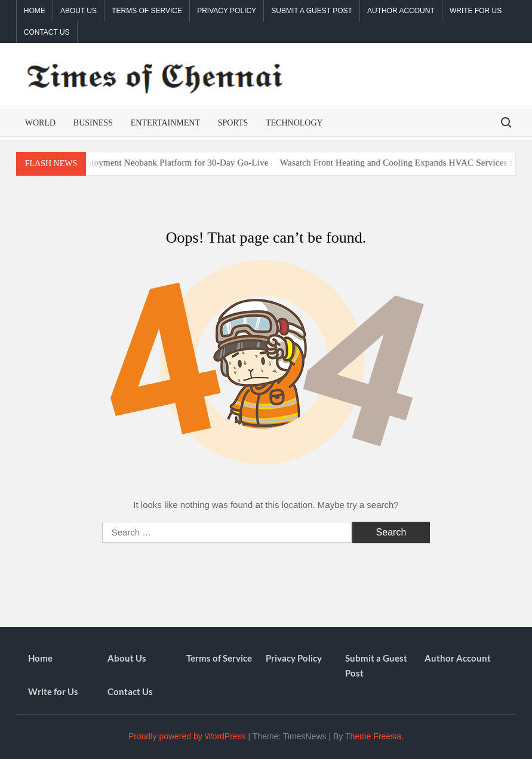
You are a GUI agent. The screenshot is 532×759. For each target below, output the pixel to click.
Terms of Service (147, 11)
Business (93, 123)
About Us (79, 11)
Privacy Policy (227, 11)
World (40, 123)
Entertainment (165, 123)
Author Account (401, 11)
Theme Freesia (373, 736)
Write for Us (476, 11)
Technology (294, 123)
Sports (233, 123)
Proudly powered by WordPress (187, 736)
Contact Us (47, 32)
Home (35, 11)
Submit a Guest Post (312, 11)
